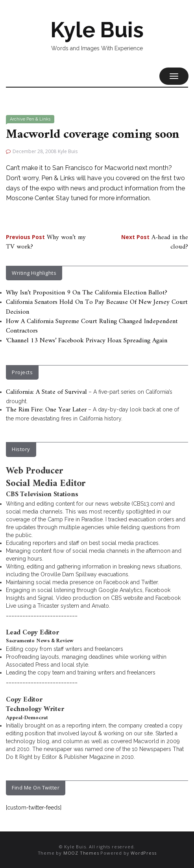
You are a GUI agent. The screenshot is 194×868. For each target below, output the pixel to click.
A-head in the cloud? (155, 242)
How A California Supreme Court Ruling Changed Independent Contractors (92, 326)
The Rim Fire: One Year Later (46, 410)
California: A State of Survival (46, 392)
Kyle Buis (97, 30)
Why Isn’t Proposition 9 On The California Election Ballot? (87, 293)
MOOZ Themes (81, 853)
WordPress (143, 853)
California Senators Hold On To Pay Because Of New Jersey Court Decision (97, 307)
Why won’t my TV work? (46, 242)
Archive (18, 119)
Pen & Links (38, 119)
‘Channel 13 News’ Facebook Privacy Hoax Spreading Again (87, 341)
